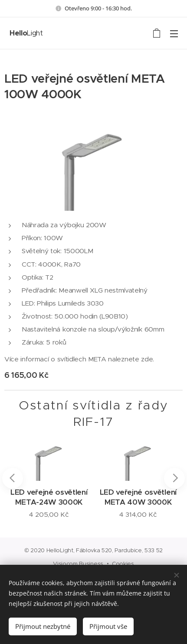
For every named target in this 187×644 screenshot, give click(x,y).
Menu (174, 34)
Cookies (123, 564)
